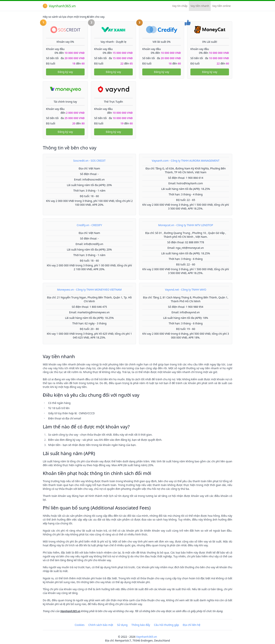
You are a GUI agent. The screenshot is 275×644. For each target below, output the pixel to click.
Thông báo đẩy (141, 625)
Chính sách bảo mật (101, 625)
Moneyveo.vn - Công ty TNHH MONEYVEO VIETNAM (89, 290)
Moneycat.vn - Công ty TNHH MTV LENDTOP (186, 225)
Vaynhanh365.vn (59, 6)
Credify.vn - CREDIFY (89, 225)
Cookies (80, 625)
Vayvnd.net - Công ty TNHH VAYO (186, 290)
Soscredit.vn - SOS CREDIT (89, 161)
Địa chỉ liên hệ (192, 625)
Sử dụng (122, 625)
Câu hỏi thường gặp (166, 625)
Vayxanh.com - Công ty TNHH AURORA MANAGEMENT (186, 161)
